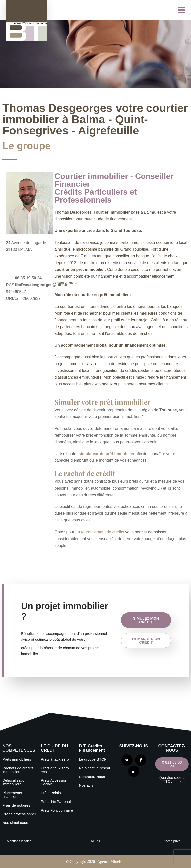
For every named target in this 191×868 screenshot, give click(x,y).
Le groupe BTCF (93, 759)
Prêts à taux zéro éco (55, 770)
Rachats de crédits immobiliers (18, 770)
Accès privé (172, 841)
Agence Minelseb (111, 861)
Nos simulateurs (16, 823)
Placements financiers (12, 795)
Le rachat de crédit (85, 473)
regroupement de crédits (102, 532)
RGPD (95, 841)
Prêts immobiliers (17, 759)
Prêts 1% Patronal (56, 801)
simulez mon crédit (146, 620)
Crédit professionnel (19, 814)
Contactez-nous (92, 777)
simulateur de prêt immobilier (106, 454)
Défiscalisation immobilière (15, 782)
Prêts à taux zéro (55, 759)
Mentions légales (19, 841)
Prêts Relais (51, 793)
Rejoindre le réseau (95, 768)
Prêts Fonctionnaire (57, 810)
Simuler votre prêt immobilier (103, 402)
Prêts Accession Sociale (54, 782)
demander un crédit (146, 640)
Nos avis (86, 785)
